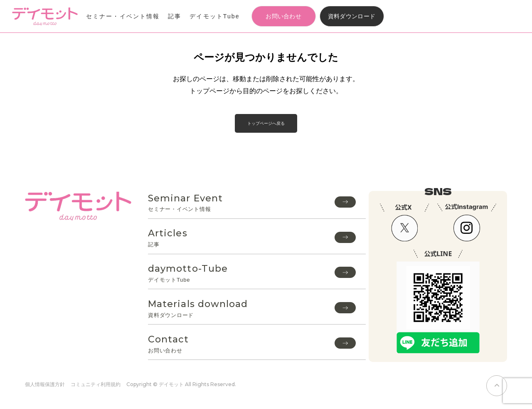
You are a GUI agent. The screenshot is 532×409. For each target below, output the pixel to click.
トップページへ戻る (266, 123)
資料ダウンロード (352, 16)
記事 (175, 16)
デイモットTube (214, 16)
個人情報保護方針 (45, 384)
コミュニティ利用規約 (96, 384)
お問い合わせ (283, 16)
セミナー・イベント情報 (123, 16)
